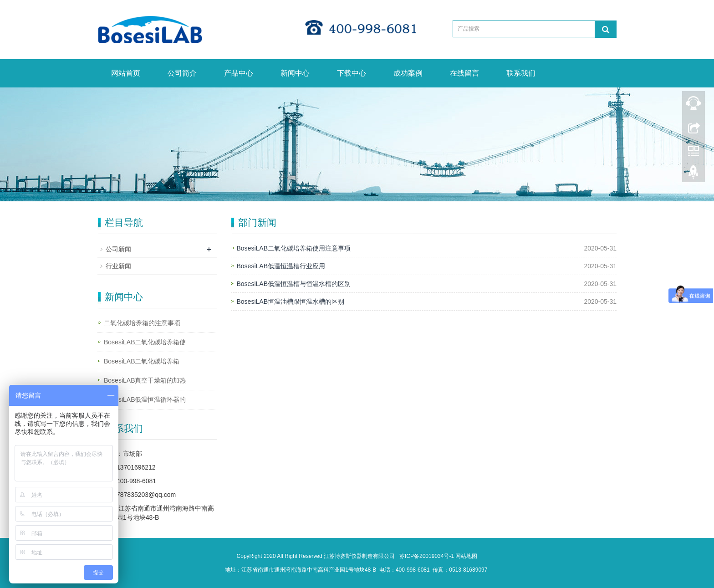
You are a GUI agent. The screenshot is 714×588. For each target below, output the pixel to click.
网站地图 (466, 556)
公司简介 (182, 73)
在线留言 (464, 73)
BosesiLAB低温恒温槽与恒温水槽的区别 (294, 284)
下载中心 (352, 73)
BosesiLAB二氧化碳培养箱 (142, 361)
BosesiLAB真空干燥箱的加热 (145, 380)
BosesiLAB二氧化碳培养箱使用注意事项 (294, 248)
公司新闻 (118, 249)
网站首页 (126, 73)
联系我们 (521, 73)
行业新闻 (118, 266)
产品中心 (239, 73)
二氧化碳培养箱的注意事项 (142, 323)
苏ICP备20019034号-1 (427, 556)
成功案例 (408, 73)
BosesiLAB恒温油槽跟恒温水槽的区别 (291, 302)
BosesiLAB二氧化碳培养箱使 (145, 342)
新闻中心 (295, 73)
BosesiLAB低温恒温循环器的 (145, 399)
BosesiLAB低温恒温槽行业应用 (281, 266)
